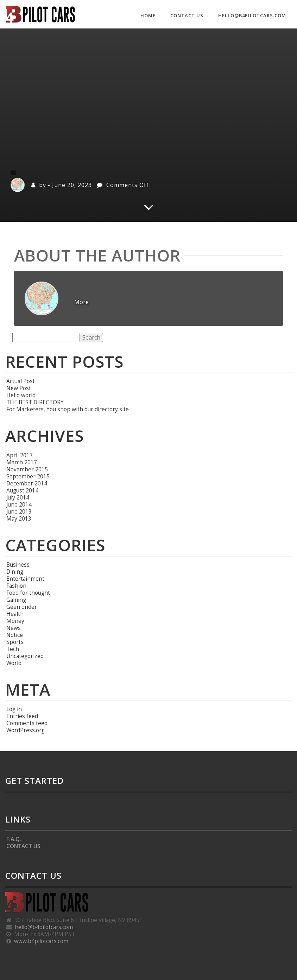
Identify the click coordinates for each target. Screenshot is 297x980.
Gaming (16, 600)
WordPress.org (26, 730)
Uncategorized (25, 656)
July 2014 (18, 497)
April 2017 (20, 455)
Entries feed (22, 716)
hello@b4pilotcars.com (252, 15)
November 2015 (27, 469)
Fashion (16, 586)
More (81, 302)
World (14, 663)
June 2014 (19, 504)
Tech (13, 649)
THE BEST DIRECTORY (35, 402)
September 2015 (28, 476)
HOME (148, 15)
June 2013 (19, 511)
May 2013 (19, 518)
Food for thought (28, 593)
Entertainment (25, 579)
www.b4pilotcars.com (41, 941)
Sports (15, 642)
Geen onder (22, 607)
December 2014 (27, 483)
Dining (15, 572)
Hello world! (21, 395)
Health (15, 614)
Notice (15, 635)
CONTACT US (187, 15)
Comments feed (27, 723)
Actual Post (21, 381)
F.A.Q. (14, 839)
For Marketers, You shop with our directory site (68, 409)
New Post (19, 388)
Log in (14, 709)
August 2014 (22, 490)
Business (18, 565)
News (14, 628)
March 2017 (22, 462)
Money (15, 621)
